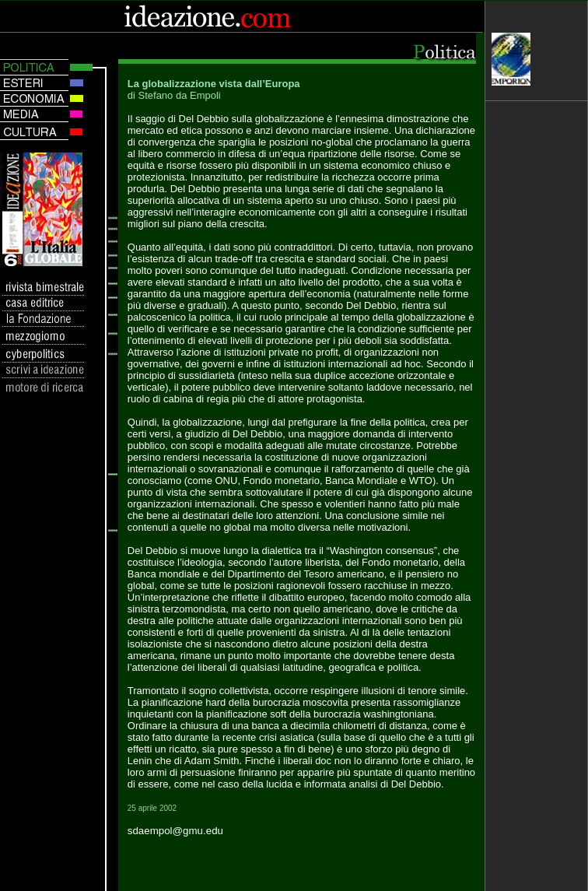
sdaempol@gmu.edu (175, 831)
